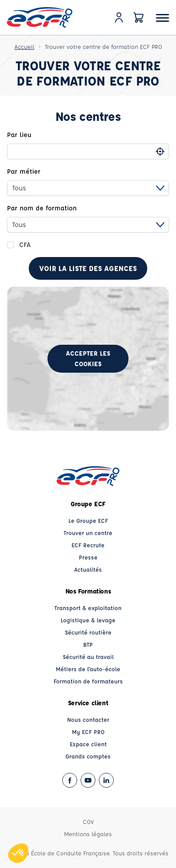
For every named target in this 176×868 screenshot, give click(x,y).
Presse (88, 557)
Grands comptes (88, 756)
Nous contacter (88, 719)
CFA (25, 245)
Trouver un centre (88, 533)
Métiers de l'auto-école (88, 669)
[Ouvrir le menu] (162, 18)
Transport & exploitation (88, 608)
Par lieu (19, 135)
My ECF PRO (88, 732)
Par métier (24, 171)
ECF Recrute (88, 545)
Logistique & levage (88, 620)
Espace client (88, 744)
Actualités (88, 569)
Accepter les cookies (88, 359)
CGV (88, 822)
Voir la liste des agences (88, 268)
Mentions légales (88, 834)
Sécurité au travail (88, 657)
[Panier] (139, 17)
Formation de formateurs (88, 681)
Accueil (24, 46)
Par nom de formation (42, 208)
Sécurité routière (88, 632)
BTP (88, 644)
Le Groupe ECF (88, 520)
